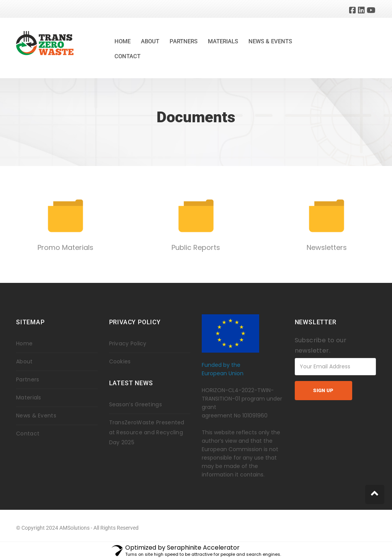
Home (122, 41)
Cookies (120, 361)
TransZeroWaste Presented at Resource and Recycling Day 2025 (147, 432)
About (150, 41)
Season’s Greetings (136, 404)
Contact (127, 56)
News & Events (270, 41)
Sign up (323, 390)
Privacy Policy (128, 343)
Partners (184, 41)
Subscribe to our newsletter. (321, 345)
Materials (223, 41)
